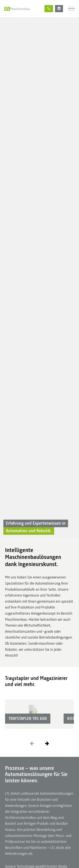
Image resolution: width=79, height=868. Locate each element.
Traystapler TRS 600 (28, 719)
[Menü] (71, 9)
